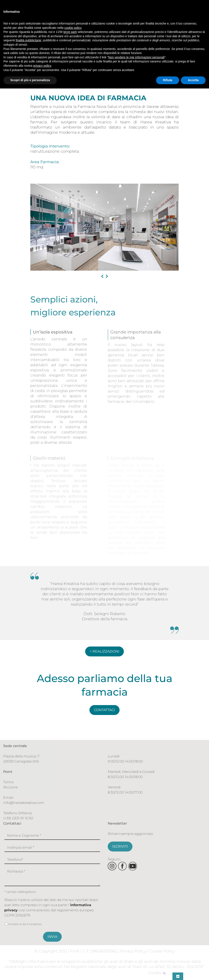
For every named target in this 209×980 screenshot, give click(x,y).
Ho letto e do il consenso (23, 924)
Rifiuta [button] (168, 80)
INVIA (52, 937)
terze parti (70, 32)
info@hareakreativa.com (24, 803)
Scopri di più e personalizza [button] (30, 80)
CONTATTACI (104, 710)
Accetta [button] (193, 80)
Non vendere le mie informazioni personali (136, 57)
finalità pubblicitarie (28, 40)
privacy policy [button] (42, 66)
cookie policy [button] (73, 28)
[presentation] (102, 276)
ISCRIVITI (120, 846)
